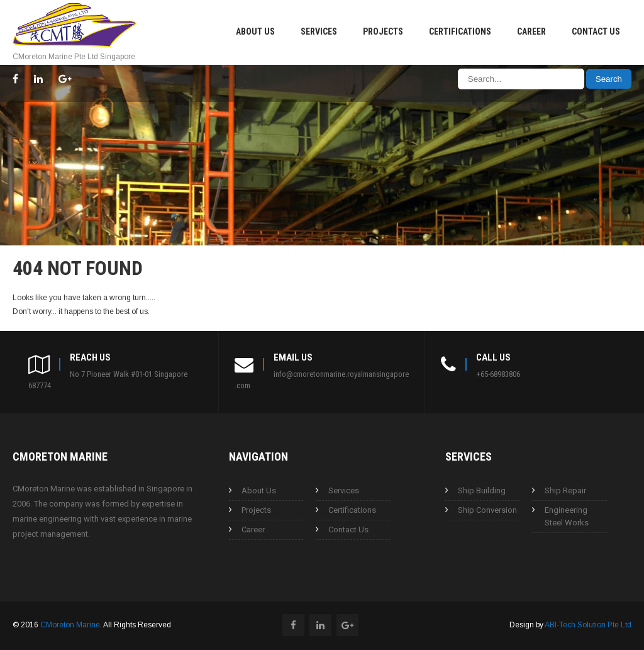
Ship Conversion (487, 510)
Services (319, 31)
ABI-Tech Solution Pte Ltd (588, 625)
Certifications (460, 31)
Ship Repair (565, 490)
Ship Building (482, 490)
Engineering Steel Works (567, 516)
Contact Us (596, 31)
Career (531, 31)
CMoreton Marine (70, 625)
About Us (255, 31)
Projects (383, 31)
